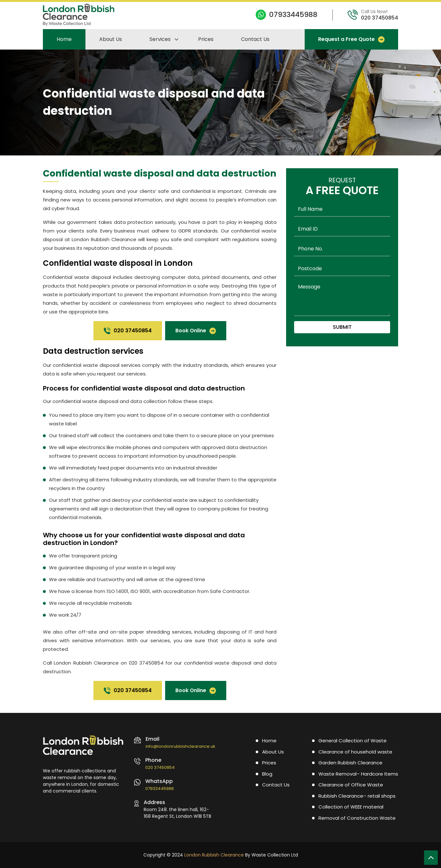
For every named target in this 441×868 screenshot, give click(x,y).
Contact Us (255, 39)
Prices (206, 39)
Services (160, 39)
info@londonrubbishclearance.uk (180, 746)
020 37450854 (380, 18)
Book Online (196, 331)
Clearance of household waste (355, 752)
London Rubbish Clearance (214, 855)
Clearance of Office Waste (351, 785)
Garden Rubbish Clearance (350, 763)
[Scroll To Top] (431, 858)
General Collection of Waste (353, 741)
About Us (111, 39)
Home (64, 39)
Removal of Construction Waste (357, 818)
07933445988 (293, 15)
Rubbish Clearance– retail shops (357, 796)
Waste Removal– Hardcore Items (358, 774)
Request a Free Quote (351, 39)
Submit (342, 327)
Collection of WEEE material (351, 807)
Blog (267, 774)
